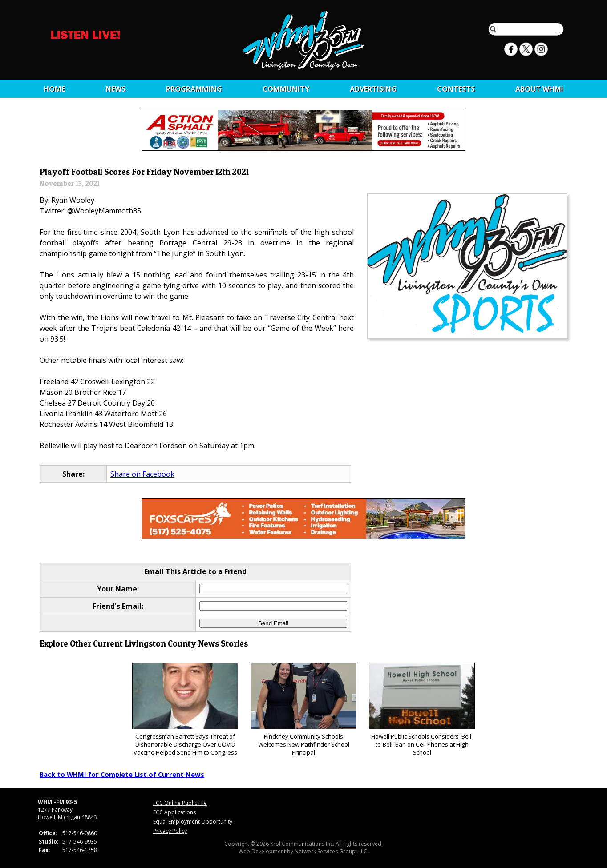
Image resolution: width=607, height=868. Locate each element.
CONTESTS (456, 89)
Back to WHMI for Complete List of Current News (122, 774)
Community (286, 89)
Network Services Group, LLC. (332, 851)
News (115, 89)
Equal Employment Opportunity (193, 822)
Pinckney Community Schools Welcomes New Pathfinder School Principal (303, 709)
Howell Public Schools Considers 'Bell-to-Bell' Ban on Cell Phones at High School (422, 709)
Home (54, 89)
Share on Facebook (142, 474)
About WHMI (539, 89)
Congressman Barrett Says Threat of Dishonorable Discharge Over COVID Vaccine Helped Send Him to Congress (185, 709)
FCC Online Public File (180, 803)
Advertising (373, 89)
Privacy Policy (170, 831)
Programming (194, 89)
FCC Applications (174, 812)
